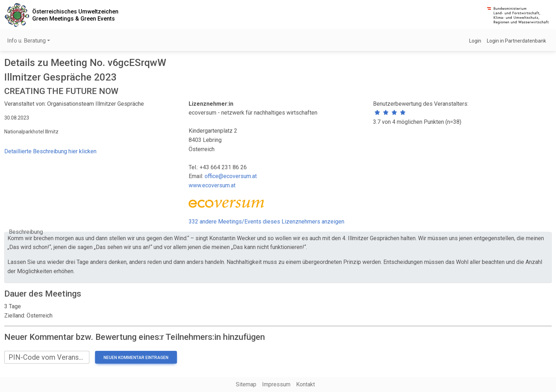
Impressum (276, 384)
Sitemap (246, 384)
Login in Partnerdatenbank (516, 41)
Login (475, 41)
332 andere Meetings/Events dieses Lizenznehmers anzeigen (266, 222)
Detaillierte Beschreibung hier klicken (50, 151)
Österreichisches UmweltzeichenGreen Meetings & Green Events (75, 15)
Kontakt (305, 384)
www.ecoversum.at (212, 185)
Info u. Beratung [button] (26, 41)
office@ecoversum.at (231, 176)
